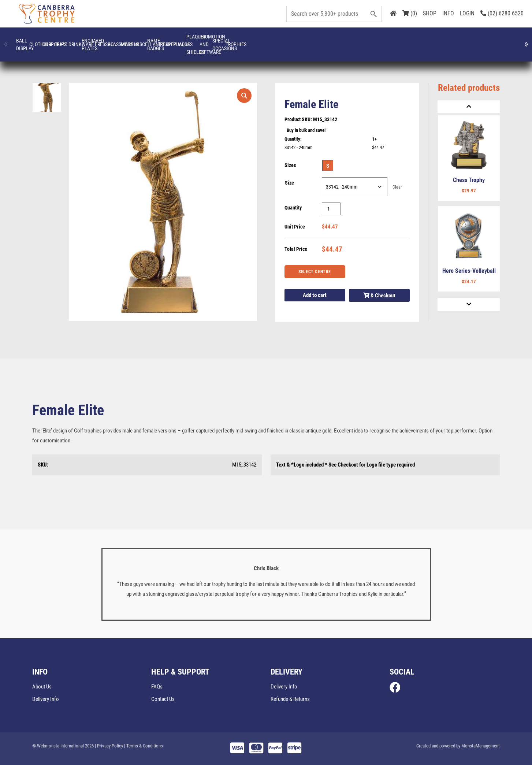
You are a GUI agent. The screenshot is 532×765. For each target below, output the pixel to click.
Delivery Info (46, 699)
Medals (444, 41)
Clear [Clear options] (397, 187)
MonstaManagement (481, 746)
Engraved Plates (291, 41)
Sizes (290, 165)
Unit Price (295, 227)
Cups (190, 41)
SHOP (430, 13)
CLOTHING (88, 41)
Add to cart (315, 295)
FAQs (157, 687)
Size (289, 183)
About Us (42, 687)
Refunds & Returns (290, 699)
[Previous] (469, 107)
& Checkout (379, 296)
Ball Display (37, 41)
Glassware (393, 41)
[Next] (469, 304)
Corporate (139, 41)
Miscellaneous (495, 41)
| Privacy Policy (109, 746)
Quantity (293, 208)
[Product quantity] (331, 209)
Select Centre (315, 272)
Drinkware (241, 41)
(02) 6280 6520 (502, 13)
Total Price (296, 249)
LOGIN (467, 13)
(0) (410, 13)
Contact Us (163, 699)
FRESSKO (342, 41)
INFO (448, 13)
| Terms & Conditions (144, 746)
